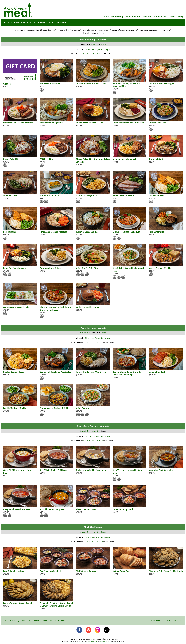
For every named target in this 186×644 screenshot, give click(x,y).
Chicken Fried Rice (166, 121)
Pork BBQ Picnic (166, 231)
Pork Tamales (20, 231)
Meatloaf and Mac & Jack (129, 158)
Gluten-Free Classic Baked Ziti (129, 231)
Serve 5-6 (95, 44)
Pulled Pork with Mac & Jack (93, 121)
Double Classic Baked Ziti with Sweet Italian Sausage (129, 372)
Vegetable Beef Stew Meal (166, 469)
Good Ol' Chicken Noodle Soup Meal (20, 470)
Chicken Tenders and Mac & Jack (93, 82)
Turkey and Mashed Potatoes (57, 231)
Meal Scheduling (114, 17)
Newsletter (160, 17)
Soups (103, 44)
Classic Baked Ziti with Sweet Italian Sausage (93, 159)
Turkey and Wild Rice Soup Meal (93, 469)
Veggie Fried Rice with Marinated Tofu (129, 268)
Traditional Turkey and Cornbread (129, 121)
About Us (167, 620)
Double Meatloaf (166, 371)
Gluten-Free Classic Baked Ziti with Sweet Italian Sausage (57, 307)
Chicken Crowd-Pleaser (20, 371)
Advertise (177, 620)
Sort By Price (88, 54)
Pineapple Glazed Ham (129, 194)
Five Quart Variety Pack (57, 570)
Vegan (107, 50)
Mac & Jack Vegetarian (93, 194)
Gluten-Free (90, 50)
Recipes (147, 17)
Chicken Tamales (166, 194)
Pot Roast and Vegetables (57, 121)
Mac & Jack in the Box (20, 570)
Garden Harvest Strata (57, 194)
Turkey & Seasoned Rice (93, 231)
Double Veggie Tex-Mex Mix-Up (57, 407)
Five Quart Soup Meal (93, 508)
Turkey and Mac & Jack (57, 267)
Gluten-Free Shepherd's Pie (20, 306)
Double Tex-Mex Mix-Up (20, 407)
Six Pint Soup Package (93, 570)
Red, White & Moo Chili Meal (57, 469)
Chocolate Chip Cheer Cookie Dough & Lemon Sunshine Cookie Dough (57, 603)
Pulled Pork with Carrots (93, 306)
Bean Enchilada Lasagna (20, 267)
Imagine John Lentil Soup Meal (20, 508)
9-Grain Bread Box (129, 570)
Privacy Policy (104, 641)
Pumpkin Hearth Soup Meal (57, 508)
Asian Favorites (93, 407)
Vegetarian (100, 50)
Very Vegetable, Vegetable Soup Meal (129, 470)
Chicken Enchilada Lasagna (166, 82)
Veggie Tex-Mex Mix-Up (166, 267)
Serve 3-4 (84, 333)
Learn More (61, 22)
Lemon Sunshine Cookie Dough (20, 602)
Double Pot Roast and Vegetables (57, 371)
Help (181, 17)
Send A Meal (133, 17)
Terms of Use (92, 641)
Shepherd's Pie (20, 194)
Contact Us (156, 620)
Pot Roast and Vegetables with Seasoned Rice (129, 84)
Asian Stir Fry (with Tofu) (93, 267)
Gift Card (20, 82)
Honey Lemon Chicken (57, 82)
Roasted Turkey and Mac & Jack (93, 371)
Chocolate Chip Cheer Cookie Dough (166, 570)
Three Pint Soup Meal (129, 508)
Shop (172, 17)
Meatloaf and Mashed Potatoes (20, 121)
